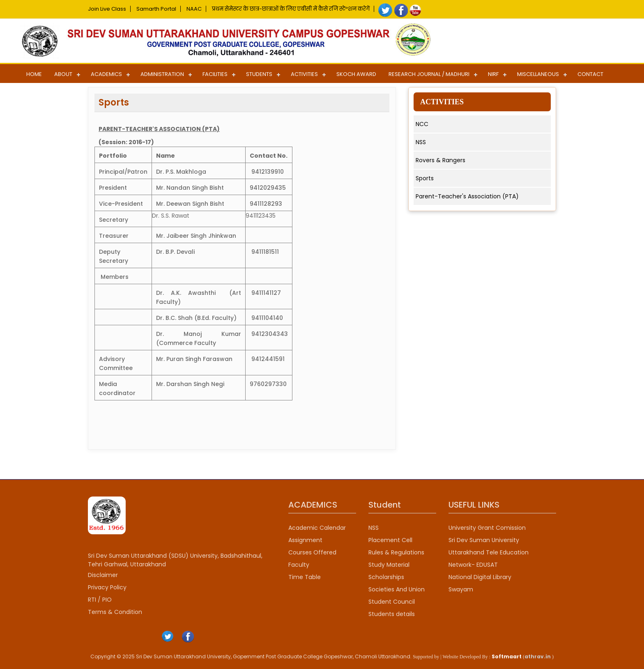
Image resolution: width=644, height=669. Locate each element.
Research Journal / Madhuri (429, 74)
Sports (425, 178)
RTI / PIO (100, 600)
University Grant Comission (487, 528)
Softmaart (507, 656)
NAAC (194, 9)
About (63, 74)
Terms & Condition (115, 612)
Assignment (305, 540)
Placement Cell (390, 540)
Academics (106, 74)
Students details (392, 614)
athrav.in (538, 656)
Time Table (305, 577)
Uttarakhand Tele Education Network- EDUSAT (489, 559)
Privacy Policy (107, 587)
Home (34, 74)
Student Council (392, 602)
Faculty (299, 565)
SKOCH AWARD (356, 74)
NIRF (493, 74)
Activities (304, 74)
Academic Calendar (317, 528)
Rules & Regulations (396, 552)
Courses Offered (312, 552)
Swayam (461, 589)
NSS (421, 142)
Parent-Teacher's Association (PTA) (467, 196)
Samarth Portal (156, 9)
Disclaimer (103, 575)
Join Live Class (107, 9)
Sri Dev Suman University (484, 540)
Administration (162, 74)
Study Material (389, 565)
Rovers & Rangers (440, 160)
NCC (422, 124)
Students (259, 74)
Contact (590, 74)
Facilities (215, 74)
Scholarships (386, 577)
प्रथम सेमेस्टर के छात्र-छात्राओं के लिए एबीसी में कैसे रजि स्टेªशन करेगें (291, 9)
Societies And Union (397, 589)
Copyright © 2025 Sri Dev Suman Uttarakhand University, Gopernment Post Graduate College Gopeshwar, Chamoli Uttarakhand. (251, 656)
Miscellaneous (538, 74)
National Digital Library (480, 577)
